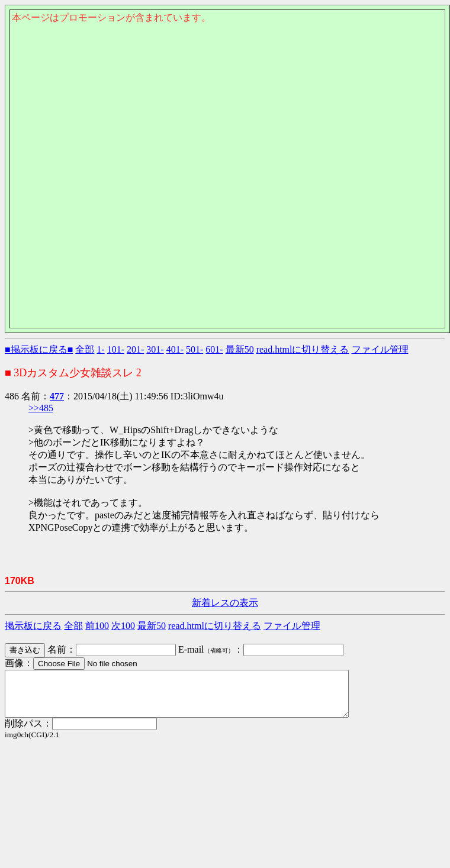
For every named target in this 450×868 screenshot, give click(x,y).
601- (214, 349)
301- (155, 349)
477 (57, 396)
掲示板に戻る (33, 626)
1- (100, 349)
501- (195, 349)
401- (175, 349)
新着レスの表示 (225, 603)
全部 (85, 349)
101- (116, 349)
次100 (123, 626)
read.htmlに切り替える (303, 349)
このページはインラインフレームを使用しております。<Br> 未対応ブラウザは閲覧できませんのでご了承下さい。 (227, 86)
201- (135, 349)
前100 (97, 626)
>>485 (41, 408)
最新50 (240, 349)
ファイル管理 (380, 349)
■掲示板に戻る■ (39, 349)
